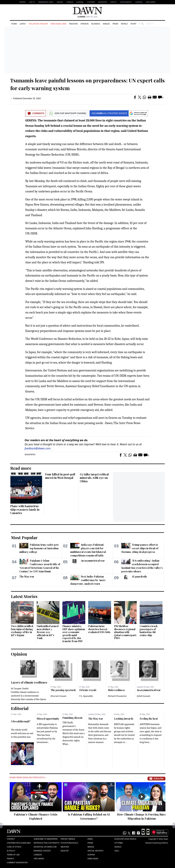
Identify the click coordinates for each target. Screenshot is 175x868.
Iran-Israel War (58, 24)
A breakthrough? (21, 721)
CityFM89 (91, 2)
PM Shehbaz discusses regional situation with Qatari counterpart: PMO (125, 632)
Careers (139, 2)
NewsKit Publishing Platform (157, 843)
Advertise (103, 2)
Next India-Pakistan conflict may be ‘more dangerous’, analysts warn (88, 580)
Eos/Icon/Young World (125, 839)
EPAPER (22, 2)
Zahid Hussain (144, 696)
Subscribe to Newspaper (46, 839)
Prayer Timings (68, 839)
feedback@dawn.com (38, 448)
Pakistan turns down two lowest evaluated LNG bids (99, 629)
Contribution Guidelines (19, 843)
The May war (27, 577)
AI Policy (11, 851)
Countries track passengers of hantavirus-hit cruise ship (149, 631)
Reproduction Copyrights (46, 843)
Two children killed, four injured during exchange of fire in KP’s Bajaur (22, 631)
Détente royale (88, 690)
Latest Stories (24, 596)
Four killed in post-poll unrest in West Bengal (60, 476)
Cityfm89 (118, 843)
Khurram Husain (58, 696)
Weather (65, 847)
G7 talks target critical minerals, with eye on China (94, 478)
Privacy (11, 859)
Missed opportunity (48, 719)
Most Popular (24, 537)
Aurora (80, 2)
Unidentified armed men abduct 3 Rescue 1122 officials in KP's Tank (48, 632)
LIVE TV (32, 2)
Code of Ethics (14, 847)
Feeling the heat (149, 719)
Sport (133, 24)
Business (96, 24)
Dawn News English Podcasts (28, 778)
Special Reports (95, 851)
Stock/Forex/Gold (69, 843)
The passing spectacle (63, 690)
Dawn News (93, 859)
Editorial (20, 708)
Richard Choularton (117, 696)
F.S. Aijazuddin (86, 696)
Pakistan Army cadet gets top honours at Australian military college (39, 548)
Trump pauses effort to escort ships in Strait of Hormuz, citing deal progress (140, 548)
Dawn (90, 839)
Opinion (84, 24)
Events (113, 2)
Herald (70, 2)
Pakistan (73, 24)
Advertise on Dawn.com (45, 847)
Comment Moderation (17, 863)
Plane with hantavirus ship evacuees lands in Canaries (25, 509)
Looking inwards (124, 719)
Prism (115, 24)
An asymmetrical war (93, 561)
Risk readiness (116, 690)
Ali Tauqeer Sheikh (20, 689)
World (124, 24)
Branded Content (42, 851)
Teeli (117, 851)
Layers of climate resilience (29, 682)
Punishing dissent (72, 718)
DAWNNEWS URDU (46, 2)
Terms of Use (13, 855)
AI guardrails (139, 577)
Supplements (126, 2)
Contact (11, 839)
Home (14, 24)
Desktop (65, 851)
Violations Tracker (38, 24)
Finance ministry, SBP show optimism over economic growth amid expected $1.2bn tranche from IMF (74, 634)
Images (60, 2)
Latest (23, 24)
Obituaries (151, 2)
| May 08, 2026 (87, 17)
